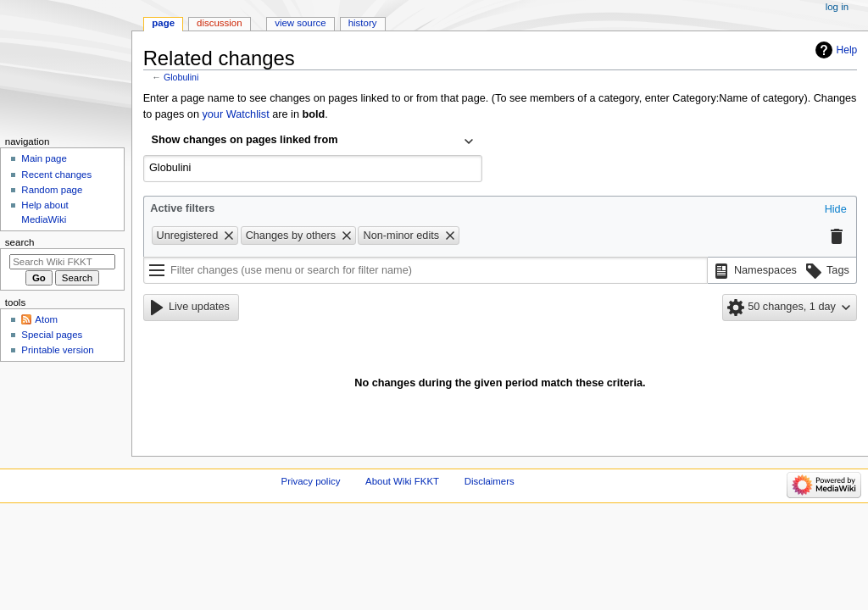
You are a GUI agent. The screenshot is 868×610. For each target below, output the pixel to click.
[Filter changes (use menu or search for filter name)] (426, 270)
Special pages (52, 335)
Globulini (181, 77)
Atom (46, 319)
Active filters (182, 208)
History (363, 23)
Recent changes (56, 175)
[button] (836, 210)
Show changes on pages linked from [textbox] (245, 140)
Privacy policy (311, 481)
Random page (52, 190)
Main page (44, 158)
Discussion (219, 23)
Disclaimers (490, 481)
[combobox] (313, 141)
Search (20, 242)
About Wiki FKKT (402, 481)
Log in (837, 7)
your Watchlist (235, 114)
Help (847, 50)
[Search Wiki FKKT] (62, 262)
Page (163, 23)
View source (300, 23)
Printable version (57, 350)
